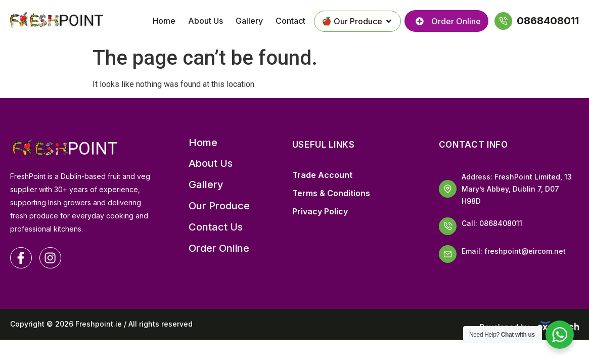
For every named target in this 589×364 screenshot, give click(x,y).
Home (164, 21)
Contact (290, 21)
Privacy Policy (320, 211)
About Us (206, 21)
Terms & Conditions (331, 193)
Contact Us (216, 227)
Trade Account (322, 175)
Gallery (249, 21)
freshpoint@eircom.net (525, 251)
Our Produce (219, 206)
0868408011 (501, 223)
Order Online (219, 248)
